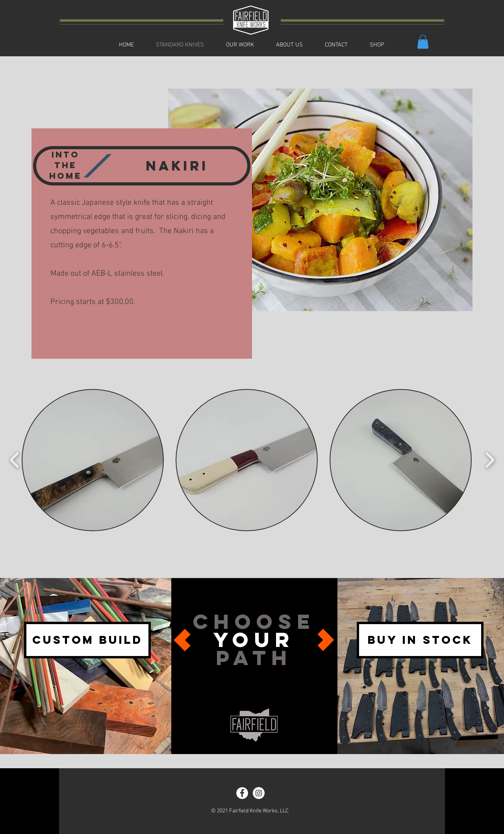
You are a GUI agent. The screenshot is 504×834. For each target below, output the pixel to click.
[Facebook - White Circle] (242, 793)
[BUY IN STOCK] (420, 640)
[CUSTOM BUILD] (87, 640)
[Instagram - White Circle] (259, 793)
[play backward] (15, 460)
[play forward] (490, 460)
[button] (423, 42)
